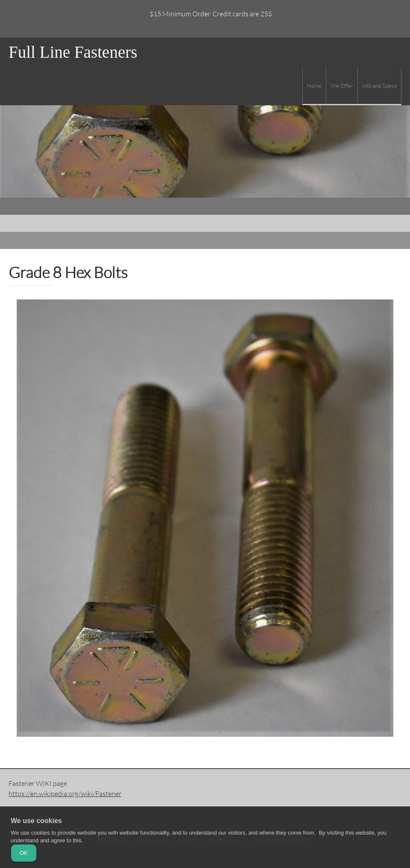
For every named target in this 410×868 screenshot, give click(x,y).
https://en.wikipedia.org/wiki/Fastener (65, 793)
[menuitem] (314, 86)
